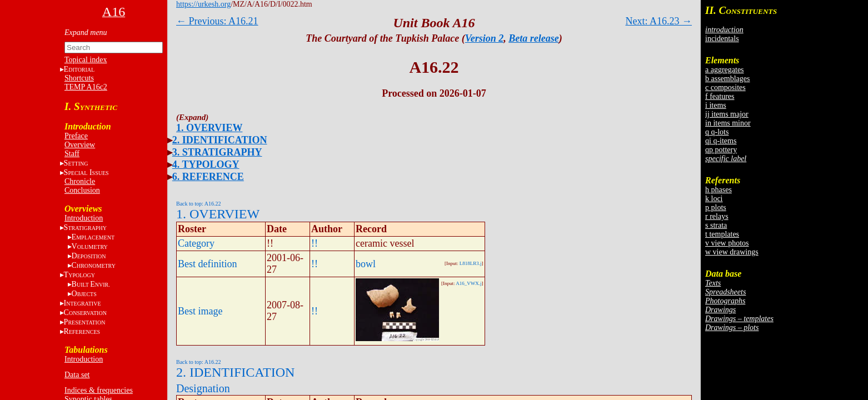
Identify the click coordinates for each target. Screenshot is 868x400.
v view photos (727, 243)
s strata (716, 225)
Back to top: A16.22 (199, 204)
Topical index (86, 60)
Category (196, 243)
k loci (714, 199)
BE (91, 284)
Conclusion (82, 190)
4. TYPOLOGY (206, 164)
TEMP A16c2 (86, 87)
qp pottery (721, 150)
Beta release (533, 38)
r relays (717, 216)
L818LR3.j (471, 263)
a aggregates (725, 70)
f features (720, 96)
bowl (366, 264)
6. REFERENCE (208, 177)
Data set (77, 375)
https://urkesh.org (203, 4)
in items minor (728, 123)
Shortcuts (79, 78)
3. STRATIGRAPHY (217, 152)
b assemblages (727, 79)
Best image (200, 311)
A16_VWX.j (468, 283)
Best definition (208, 264)
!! (315, 243)
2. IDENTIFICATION (220, 140)
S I (86, 172)
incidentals (722, 39)
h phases (719, 190)
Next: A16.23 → (659, 21)
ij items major (727, 114)
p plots (716, 207)
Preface (76, 136)
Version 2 (485, 38)
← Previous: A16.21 (217, 21)
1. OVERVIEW (209, 128)
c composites (725, 87)
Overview (80, 145)
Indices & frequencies (99, 390)
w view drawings (732, 252)
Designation (203, 388)
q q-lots (717, 132)
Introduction (84, 218)
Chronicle (80, 181)
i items (716, 105)
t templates (722, 234)
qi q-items (721, 141)
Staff (72, 154)
